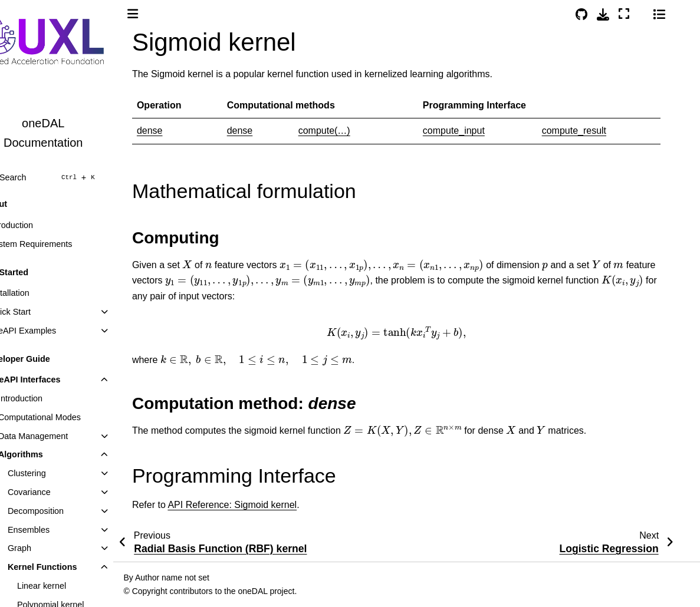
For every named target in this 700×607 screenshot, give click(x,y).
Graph (46, 548)
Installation (36, 293)
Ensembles (55, 530)
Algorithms (47, 454)
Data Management (60, 436)
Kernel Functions (69, 567)
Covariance (56, 492)
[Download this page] (624, 14)
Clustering (53, 473)
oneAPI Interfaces (51, 380)
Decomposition (62, 511)
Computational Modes (66, 417)
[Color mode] (662, 12)
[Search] (70, 177)
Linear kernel (68, 586)
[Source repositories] (602, 14)
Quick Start (36, 312)
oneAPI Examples (49, 331)
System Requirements (57, 244)
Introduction (37, 225)
